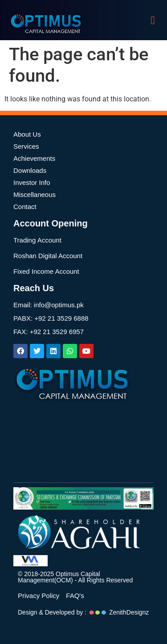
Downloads (30, 170)
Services (26, 146)
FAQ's (75, 596)
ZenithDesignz (129, 612)
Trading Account (37, 240)
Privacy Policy (39, 596)
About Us (27, 134)
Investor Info (32, 182)
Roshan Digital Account (48, 256)
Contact (25, 207)
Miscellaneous (35, 194)
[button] (153, 20)
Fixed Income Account (46, 271)
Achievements (34, 158)
